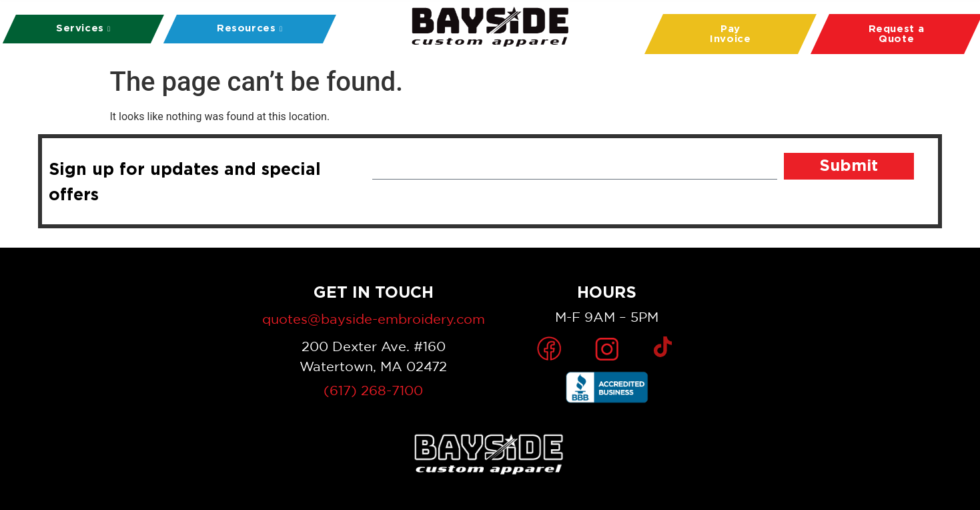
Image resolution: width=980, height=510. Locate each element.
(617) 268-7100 (373, 390)
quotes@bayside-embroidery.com (374, 319)
